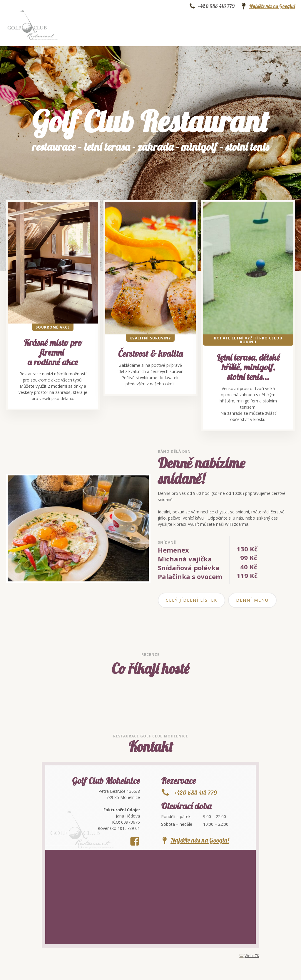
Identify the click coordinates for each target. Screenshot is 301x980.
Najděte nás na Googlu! (272, 6)
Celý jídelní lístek (192, 600)
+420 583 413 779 (216, 6)
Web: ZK (252, 956)
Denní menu (252, 600)
